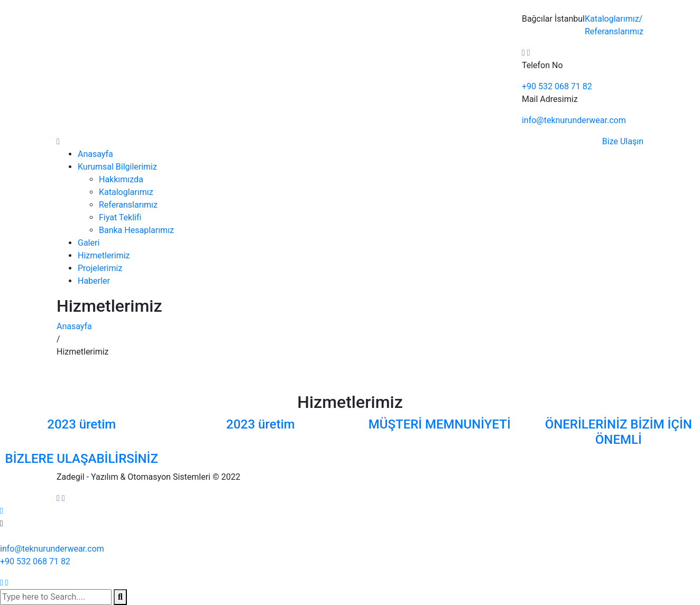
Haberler (94, 281)
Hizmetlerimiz (104, 255)
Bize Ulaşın (623, 141)
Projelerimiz (100, 268)
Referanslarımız (614, 31)
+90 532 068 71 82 (557, 86)
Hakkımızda (121, 179)
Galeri (89, 243)
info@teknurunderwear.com (574, 120)
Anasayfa (95, 154)
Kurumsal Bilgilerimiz (117, 167)
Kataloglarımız (614, 19)
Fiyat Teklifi (120, 217)
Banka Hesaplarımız (136, 230)
